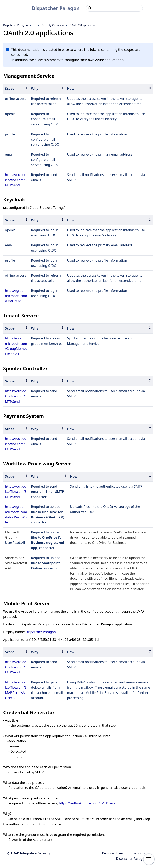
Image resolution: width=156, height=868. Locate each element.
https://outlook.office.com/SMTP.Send (16, 180)
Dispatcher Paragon (56, 8)
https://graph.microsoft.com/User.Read (16, 296)
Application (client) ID (19, 640)
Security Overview (53, 25)
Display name (14, 632)
